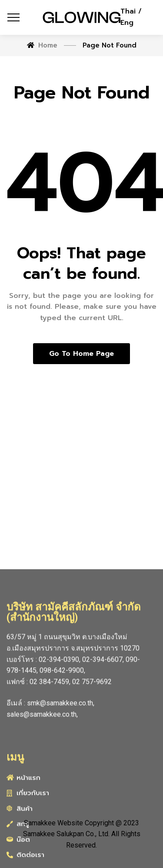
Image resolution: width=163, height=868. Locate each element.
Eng (127, 23)
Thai (129, 11)
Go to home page (81, 354)
